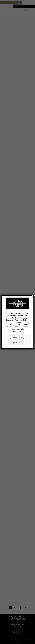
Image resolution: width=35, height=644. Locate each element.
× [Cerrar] (33, 296)
